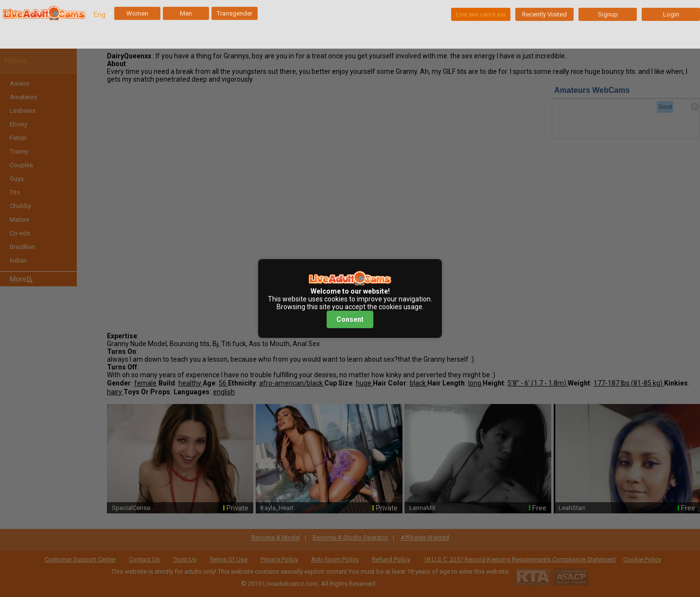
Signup (608, 14)
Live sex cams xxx (481, 14)
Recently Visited (544, 14)
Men (186, 13)
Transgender (235, 13)
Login (671, 14)
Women (137, 13)
